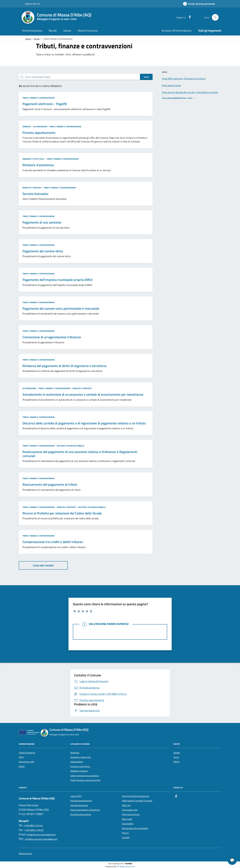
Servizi (37, 39)
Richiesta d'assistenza (38, 165)
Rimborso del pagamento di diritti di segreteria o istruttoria (64, 366)
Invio (146, 77)
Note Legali (127, 819)
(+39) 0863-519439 (34, 830)
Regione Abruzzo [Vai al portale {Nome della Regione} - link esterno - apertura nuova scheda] (31, 4)
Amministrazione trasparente (136, 796)
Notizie (177, 753)
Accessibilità (128, 824)
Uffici (21, 757)
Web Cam (126, 805)
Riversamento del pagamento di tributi (50, 485)
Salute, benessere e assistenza (85, 776)
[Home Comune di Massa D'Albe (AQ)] (58, 17)
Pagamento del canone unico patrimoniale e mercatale (61, 309)
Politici (22, 766)
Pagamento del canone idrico (43, 251)
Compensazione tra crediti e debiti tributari (53, 542)
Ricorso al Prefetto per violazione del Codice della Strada (62, 513)
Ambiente (27, 127)
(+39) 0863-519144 (33, 825)
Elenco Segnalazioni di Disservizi (85, 810)
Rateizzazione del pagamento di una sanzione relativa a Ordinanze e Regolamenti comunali (80, 454)
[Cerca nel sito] (215, 17)
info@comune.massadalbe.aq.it (41, 835)
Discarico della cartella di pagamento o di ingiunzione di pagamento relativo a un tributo (84, 423)
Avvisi (176, 757)
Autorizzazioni (40, 127)
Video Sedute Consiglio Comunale (137, 801)
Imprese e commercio (80, 766)
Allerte (177, 762)
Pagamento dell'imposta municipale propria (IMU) (57, 280)
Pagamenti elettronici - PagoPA (45, 104)
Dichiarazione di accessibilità (135, 828)
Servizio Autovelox (35, 194)
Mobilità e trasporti (32, 188)
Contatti (126, 838)
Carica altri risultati (43, 565)
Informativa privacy (131, 814)
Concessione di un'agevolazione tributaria (52, 337)
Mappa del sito (25, 854)
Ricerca (125, 833)
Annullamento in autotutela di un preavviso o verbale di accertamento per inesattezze (83, 395)
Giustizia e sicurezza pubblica (71, 446)
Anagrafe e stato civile (33, 159)
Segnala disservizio (79, 805)
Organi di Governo (27, 753)
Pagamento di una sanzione (42, 222)
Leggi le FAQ (76, 796)
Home (28, 39)
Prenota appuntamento (39, 133)
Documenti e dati (27, 762)
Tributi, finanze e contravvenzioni (38, 98)
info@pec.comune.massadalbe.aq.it (41, 839)
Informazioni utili (130, 810)
